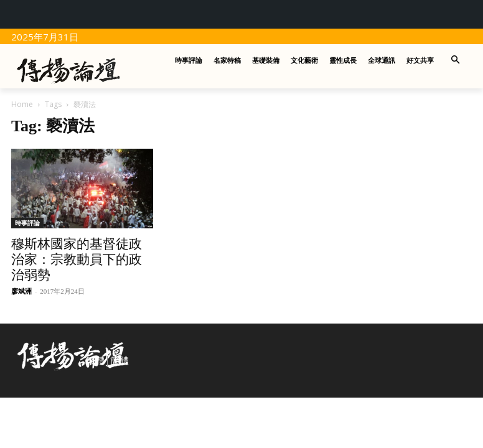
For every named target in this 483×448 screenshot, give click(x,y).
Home (22, 104)
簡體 (120, 361)
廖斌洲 (21, 291)
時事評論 (27, 223)
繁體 (95, 361)
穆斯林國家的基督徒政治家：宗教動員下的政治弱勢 (77, 259)
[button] (456, 61)
